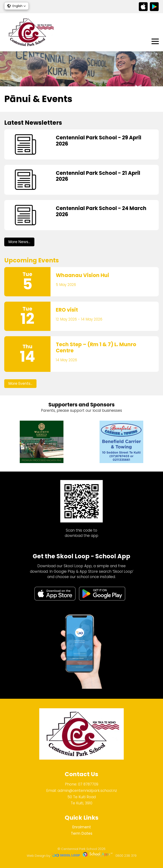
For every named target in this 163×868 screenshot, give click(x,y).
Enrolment (82, 827)
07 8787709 (88, 784)
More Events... (20, 384)
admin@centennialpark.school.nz (87, 791)
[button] (16, 6)
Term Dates (82, 833)
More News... (19, 242)
